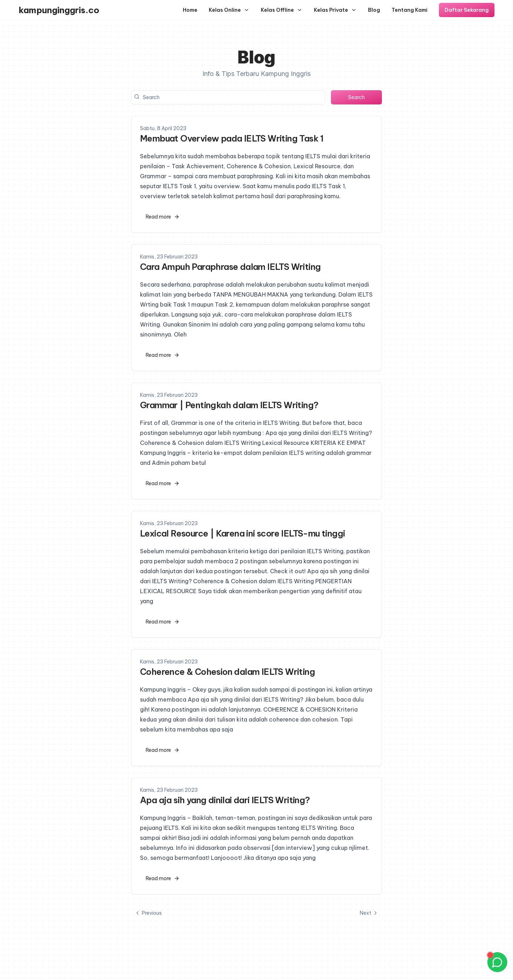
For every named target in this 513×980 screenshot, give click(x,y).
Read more (163, 217)
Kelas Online (229, 10)
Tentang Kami (410, 10)
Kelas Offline (282, 10)
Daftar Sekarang (467, 10)
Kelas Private (335, 10)
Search (356, 97)
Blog (374, 10)
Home (190, 10)
